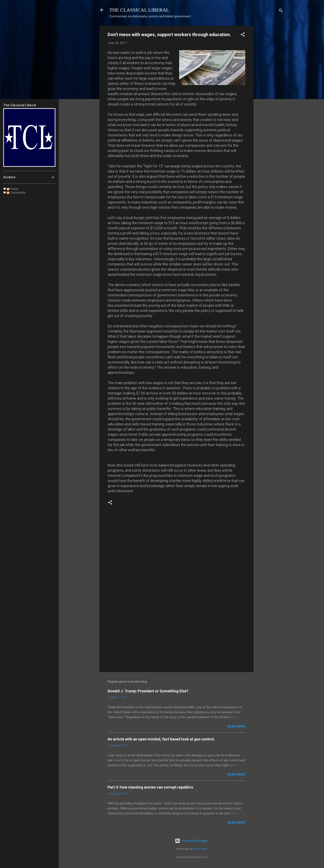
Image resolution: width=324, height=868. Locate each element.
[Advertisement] (270, 88)
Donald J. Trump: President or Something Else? (148, 691)
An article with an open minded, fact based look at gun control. (161, 739)
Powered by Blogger (191, 841)
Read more (236, 726)
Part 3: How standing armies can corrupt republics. (151, 787)
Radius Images (200, 849)
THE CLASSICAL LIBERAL (139, 10)
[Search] (281, 11)
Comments (16, 193)
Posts (13, 189)
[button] (243, 35)
